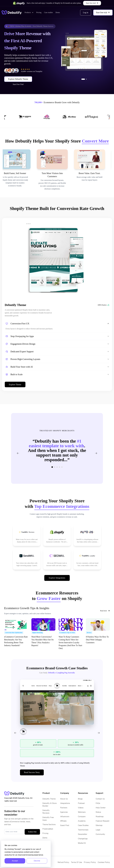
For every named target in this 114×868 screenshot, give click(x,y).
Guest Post (65, 825)
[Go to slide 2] (86, 79)
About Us (64, 799)
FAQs (98, 803)
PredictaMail (48, 829)
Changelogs (83, 839)
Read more (105, 611)
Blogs (80, 799)
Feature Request (103, 821)
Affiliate (63, 821)
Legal (98, 830)
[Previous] (15, 733)
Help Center (101, 808)
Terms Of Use (76, 862)
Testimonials (83, 830)
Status (98, 812)
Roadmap (100, 817)
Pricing (39, 12)
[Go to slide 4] (59, 467)
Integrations (65, 803)
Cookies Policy (104, 862)
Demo (58, 12)
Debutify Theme (49, 799)
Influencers (65, 817)
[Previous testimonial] (18, 453)
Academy (82, 821)
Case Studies (83, 825)
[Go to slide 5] (62, 467)
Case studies (49, 12)
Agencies (64, 812)
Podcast (81, 803)
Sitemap (99, 825)
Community (100, 834)
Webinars (82, 812)
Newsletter (83, 834)
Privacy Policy (90, 862)
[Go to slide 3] (57, 467)
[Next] (99, 733)
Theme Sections (49, 824)
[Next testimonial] (96, 453)
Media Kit (82, 843)
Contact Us (100, 799)
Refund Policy (63, 862)
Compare (82, 817)
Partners (64, 808)
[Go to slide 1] (83, 79)
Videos (81, 808)
